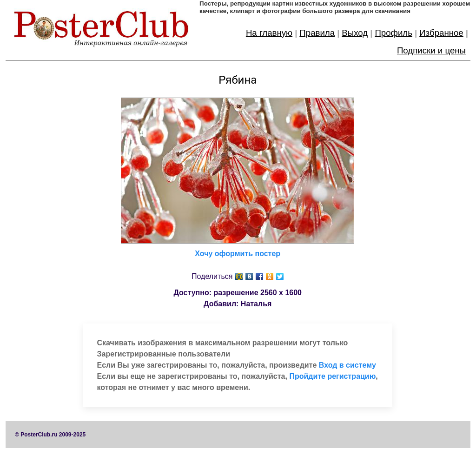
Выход (355, 33)
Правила (317, 33)
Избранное (441, 33)
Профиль (393, 33)
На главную (269, 33)
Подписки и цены (431, 50)
